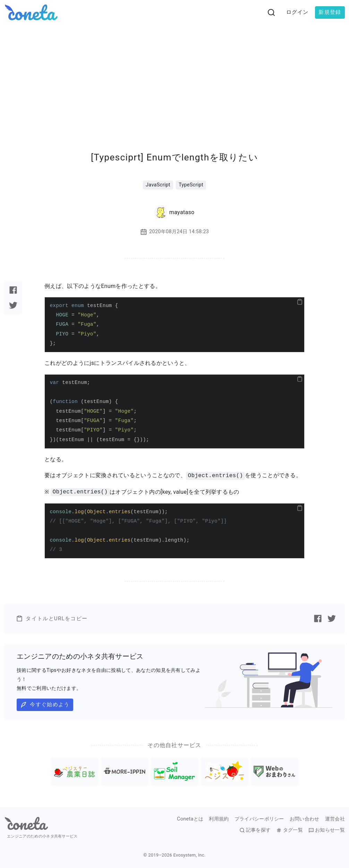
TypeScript (191, 185)
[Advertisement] (174, 77)
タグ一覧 (289, 830)
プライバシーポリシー (259, 819)
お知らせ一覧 (327, 830)
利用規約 (219, 819)
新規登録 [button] (330, 12)
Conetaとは (190, 819)
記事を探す (255, 830)
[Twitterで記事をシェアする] (13, 305)
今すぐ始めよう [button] (45, 705)
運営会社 (335, 819)
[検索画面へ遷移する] (271, 12)
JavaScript (158, 185)
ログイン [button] (297, 12)
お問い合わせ (305, 819)
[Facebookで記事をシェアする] (13, 290)
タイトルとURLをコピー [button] (52, 619)
